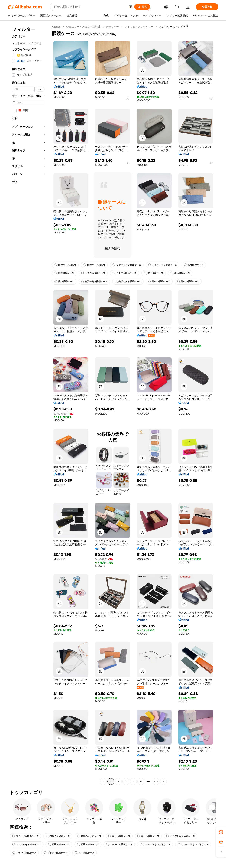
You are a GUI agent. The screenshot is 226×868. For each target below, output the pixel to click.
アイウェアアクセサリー (139, 27)
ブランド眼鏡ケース (24, 853)
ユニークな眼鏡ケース (25, 836)
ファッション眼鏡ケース (127, 265)
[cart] (178, 7)
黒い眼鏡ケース (180, 273)
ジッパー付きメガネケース (155, 844)
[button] (131, 7)
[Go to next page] (163, 782)
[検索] (142, 7)
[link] (221, 832)
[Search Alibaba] (90, 7)
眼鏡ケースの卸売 (65, 265)
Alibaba (56, 27)
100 (156, 782)
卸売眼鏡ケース (194, 265)
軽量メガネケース (59, 844)
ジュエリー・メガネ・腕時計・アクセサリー (92, 27)
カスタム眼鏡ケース (93, 273)
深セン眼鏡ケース (159, 282)
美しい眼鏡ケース (119, 836)
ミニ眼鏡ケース (85, 853)
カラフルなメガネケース (181, 836)
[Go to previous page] (103, 782)
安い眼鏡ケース (153, 273)
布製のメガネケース (58, 836)
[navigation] (29, 405)
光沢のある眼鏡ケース (94, 282)
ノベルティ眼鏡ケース (119, 844)
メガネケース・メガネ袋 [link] (174, 27)
